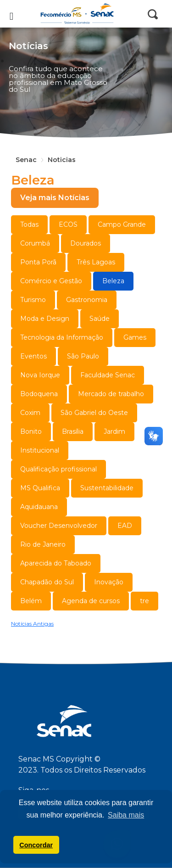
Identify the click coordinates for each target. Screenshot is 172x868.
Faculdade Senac (108, 375)
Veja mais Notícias (55, 198)
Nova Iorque (40, 375)
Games (135, 337)
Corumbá (35, 243)
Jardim (114, 431)
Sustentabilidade (107, 488)
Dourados (86, 243)
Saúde (100, 319)
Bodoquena (39, 394)
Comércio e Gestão (51, 281)
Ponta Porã (38, 262)
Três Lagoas (96, 262)
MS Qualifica (40, 488)
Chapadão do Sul (47, 582)
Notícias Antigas (32, 624)
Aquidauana (39, 507)
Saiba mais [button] (126, 815)
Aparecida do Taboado (56, 563)
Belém (31, 601)
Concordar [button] (36, 845)
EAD (125, 526)
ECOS (68, 224)
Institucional (40, 450)
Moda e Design (45, 319)
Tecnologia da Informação (62, 337)
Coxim (30, 413)
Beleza (113, 281)
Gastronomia (87, 300)
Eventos (33, 356)
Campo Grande (122, 224)
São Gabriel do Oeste (94, 413)
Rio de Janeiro (43, 544)
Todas (29, 224)
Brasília (73, 431)
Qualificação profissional (58, 469)
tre (144, 601)
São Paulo (83, 356)
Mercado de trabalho (111, 394)
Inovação (109, 582)
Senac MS (86, 14)
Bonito (31, 431)
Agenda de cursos (91, 601)
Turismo (33, 300)
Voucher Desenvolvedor (59, 526)
